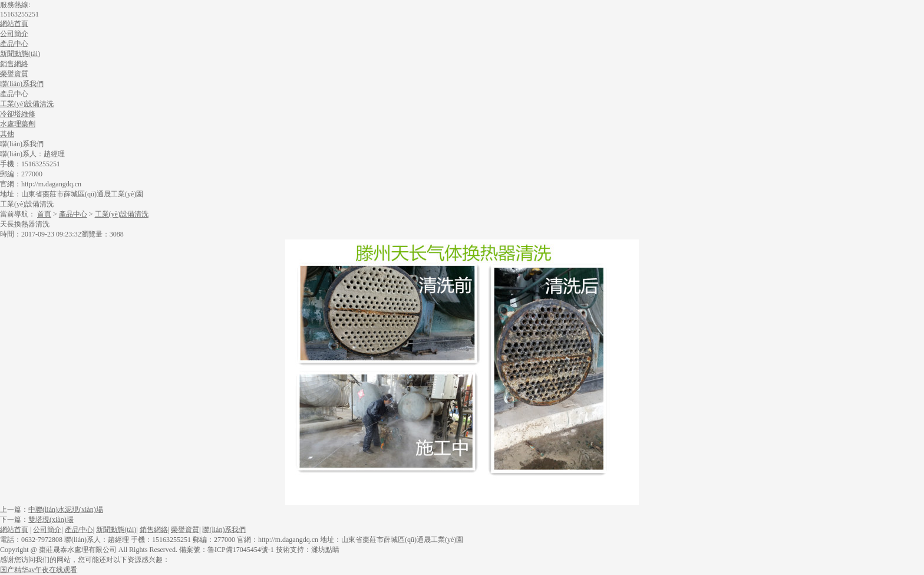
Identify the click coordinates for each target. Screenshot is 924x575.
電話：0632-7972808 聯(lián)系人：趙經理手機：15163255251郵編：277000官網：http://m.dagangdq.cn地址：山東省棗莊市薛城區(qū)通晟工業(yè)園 (232, 540)
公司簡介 (14, 34)
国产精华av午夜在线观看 (39, 570)
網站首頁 (14, 24)
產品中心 (14, 44)
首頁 (44, 214)
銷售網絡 (14, 64)
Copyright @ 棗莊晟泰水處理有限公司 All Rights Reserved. (90, 550)
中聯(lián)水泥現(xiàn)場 (66, 510)
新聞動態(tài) (20, 54)
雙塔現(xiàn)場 (51, 520)
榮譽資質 (14, 74)
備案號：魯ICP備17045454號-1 (227, 550)
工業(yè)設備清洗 (122, 214)
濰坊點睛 (325, 550)
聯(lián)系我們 (22, 84)
